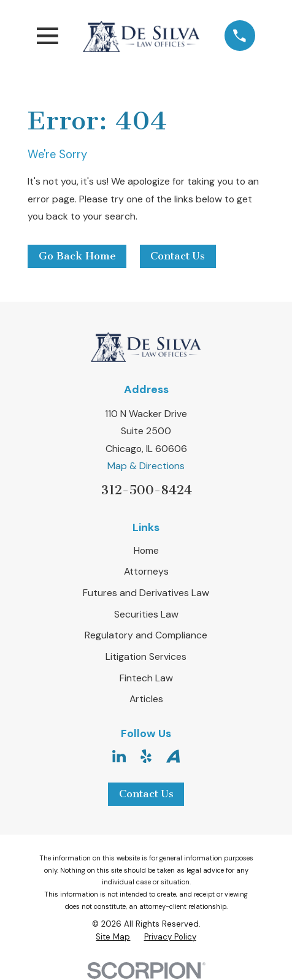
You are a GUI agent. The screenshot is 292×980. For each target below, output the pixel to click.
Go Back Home (77, 256)
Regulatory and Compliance (146, 635)
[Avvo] (173, 756)
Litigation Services (146, 657)
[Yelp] (146, 756)
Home (146, 550)
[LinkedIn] (119, 756)
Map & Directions (146, 466)
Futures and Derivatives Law (146, 593)
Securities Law (146, 614)
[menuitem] (113, 937)
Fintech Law (146, 678)
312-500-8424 (146, 490)
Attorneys (146, 571)
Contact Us (178, 256)
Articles (146, 699)
